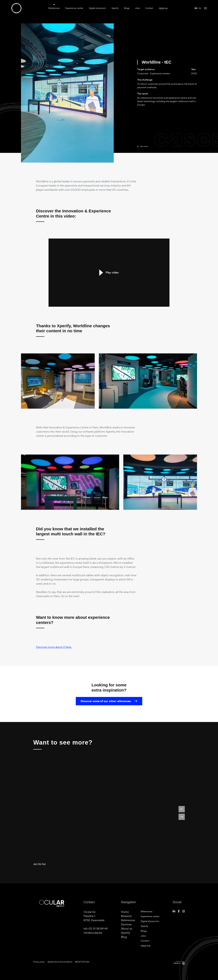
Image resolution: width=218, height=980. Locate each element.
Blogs (127, 8)
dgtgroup (163, 8)
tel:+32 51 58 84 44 (96, 929)
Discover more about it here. (54, 647)
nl (200, 8)
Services (126, 924)
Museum (126, 916)
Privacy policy (39, 962)
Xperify (115, 8)
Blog (124, 937)
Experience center (74, 8)
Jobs (137, 8)
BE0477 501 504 (82, 962)
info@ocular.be (93, 933)
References (54, 8)
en (196, 8)
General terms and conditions (60, 962)
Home (125, 912)
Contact (149, 8)
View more (143, 146)
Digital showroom (97, 8)
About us (127, 929)
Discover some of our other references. (109, 701)
